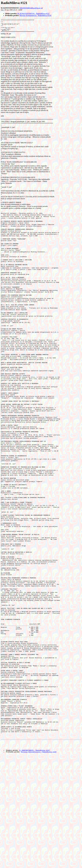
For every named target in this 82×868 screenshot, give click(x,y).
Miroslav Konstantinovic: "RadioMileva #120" (36, 15)
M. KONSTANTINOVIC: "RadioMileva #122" (34, 14)
